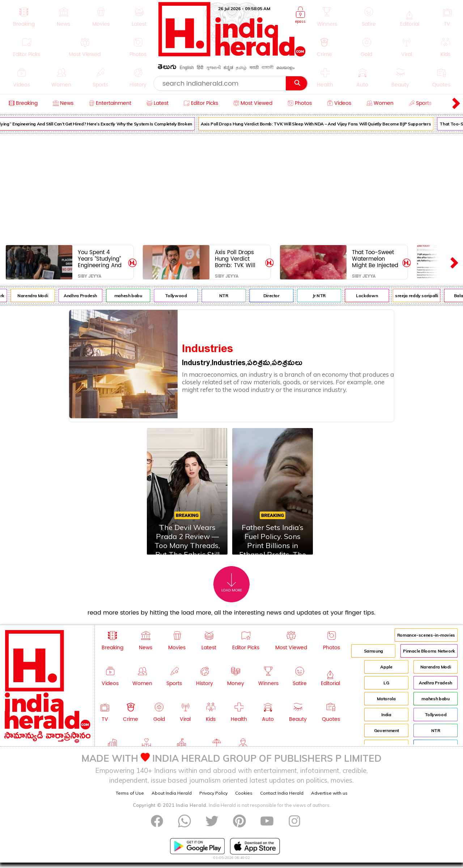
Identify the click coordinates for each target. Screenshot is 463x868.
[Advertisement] (231, 188)
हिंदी (200, 68)
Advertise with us (329, 793)
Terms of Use (130, 793)
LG (386, 683)
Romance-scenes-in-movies (426, 635)
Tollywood (184, 296)
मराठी (254, 68)
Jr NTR (328, 296)
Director (280, 296)
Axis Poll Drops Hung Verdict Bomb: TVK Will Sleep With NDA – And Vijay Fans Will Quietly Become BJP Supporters (324, 124)
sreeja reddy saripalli (425, 296)
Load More (232, 583)
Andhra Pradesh (89, 296)
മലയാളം (285, 68)
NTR (232, 296)
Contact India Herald (282, 793)
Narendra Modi (41, 296)
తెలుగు (167, 68)
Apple (386, 667)
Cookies (244, 793)
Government (386, 730)
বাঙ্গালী (267, 68)
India (386, 715)
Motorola (386, 699)
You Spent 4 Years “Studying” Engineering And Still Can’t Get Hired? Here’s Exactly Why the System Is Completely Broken (100, 259)
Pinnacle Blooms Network (429, 651)
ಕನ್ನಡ (228, 68)
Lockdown (375, 296)
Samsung (373, 651)
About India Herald (172, 793)
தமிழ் (241, 68)
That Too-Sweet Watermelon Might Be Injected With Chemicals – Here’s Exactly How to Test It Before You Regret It (376, 259)
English (186, 68)
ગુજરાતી (213, 68)
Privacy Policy (213, 793)
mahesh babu (137, 296)
